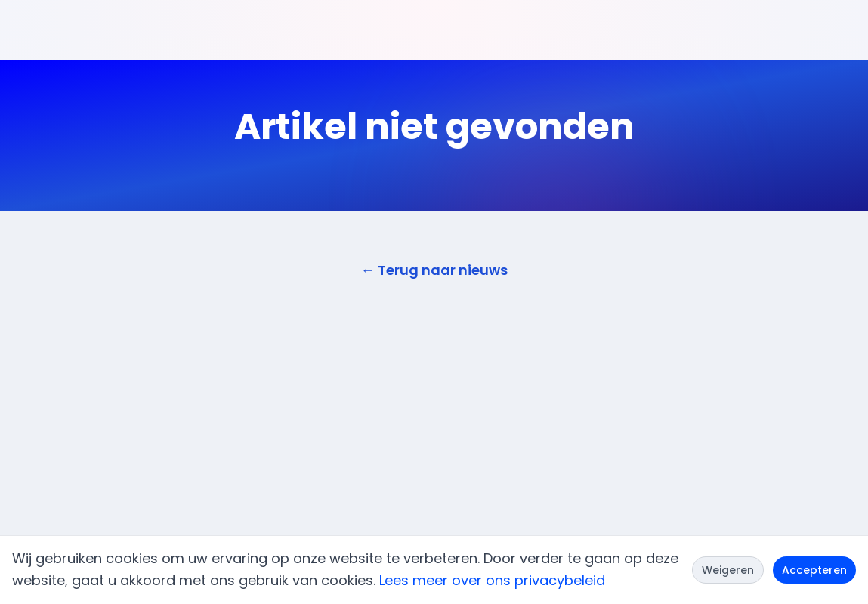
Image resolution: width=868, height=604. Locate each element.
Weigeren (728, 570)
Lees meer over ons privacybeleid (492, 580)
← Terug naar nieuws (434, 270)
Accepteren (814, 570)
